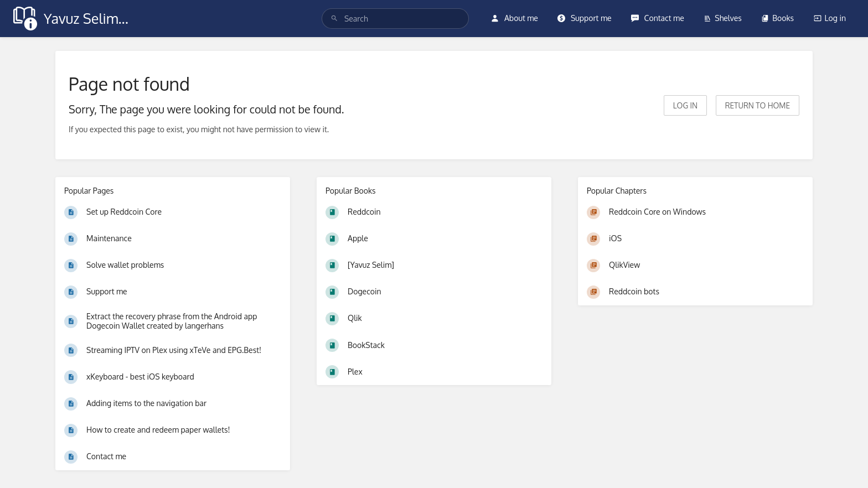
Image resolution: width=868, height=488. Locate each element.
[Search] (334, 19)
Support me (584, 18)
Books (777, 18)
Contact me (658, 18)
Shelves (723, 18)
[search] (396, 19)
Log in (830, 18)
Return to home (758, 105)
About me (514, 18)
